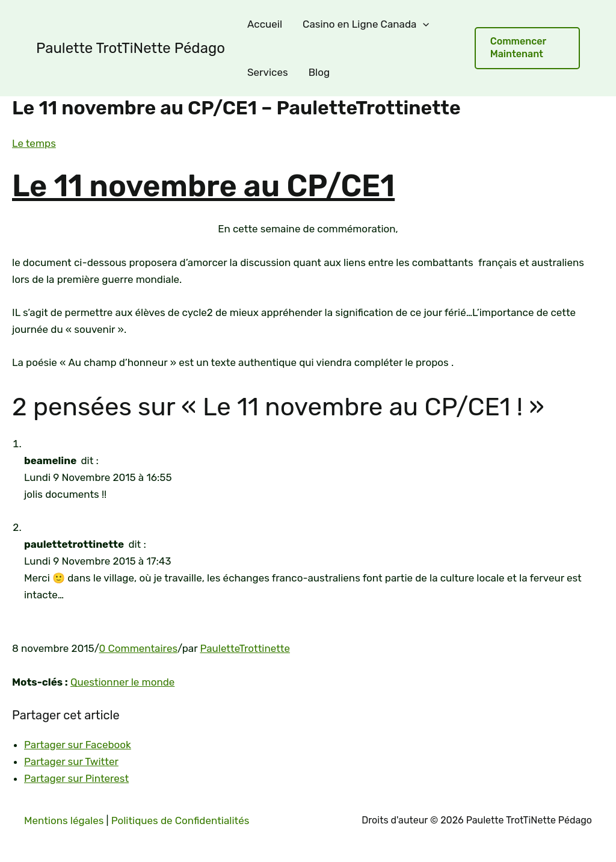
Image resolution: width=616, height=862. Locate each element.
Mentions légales (64, 820)
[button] (527, 48)
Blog (319, 72)
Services (268, 72)
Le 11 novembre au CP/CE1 (203, 186)
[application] (423, 24)
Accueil (265, 24)
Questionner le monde (122, 682)
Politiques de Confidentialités (180, 820)
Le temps (34, 143)
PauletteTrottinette (245, 648)
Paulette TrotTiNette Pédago (131, 48)
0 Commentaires (139, 648)
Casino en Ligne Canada (366, 24)
